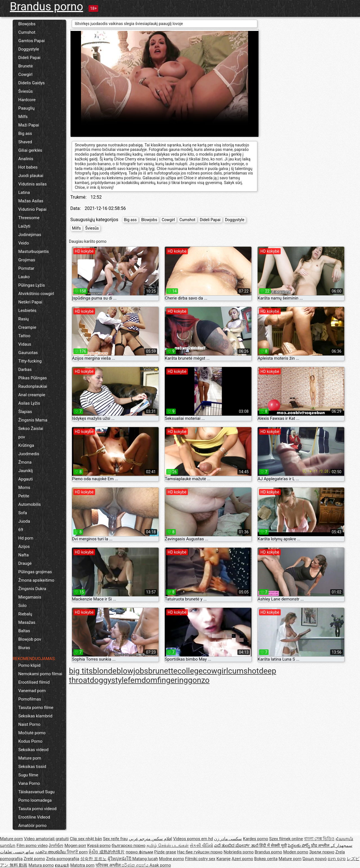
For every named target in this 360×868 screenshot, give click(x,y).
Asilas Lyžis (29, 403)
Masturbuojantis (34, 251)
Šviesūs (26, 91)
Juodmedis (29, 454)
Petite (24, 496)
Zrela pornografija (63, 859)
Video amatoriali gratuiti (46, 839)
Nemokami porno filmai (40, 674)
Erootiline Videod (34, 817)
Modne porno (171, 859)
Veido (24, 243)
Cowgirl (25, 74)
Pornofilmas (30, 699)
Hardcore (27, 100)
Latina (24, 192)
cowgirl (216, 671)
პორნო (56, 846)
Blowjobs (27, 24)
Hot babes (28, 167)
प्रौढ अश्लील (321, 846)
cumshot (244, 671)
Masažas (27, 622)
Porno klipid (29, 665)
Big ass (25, 133)
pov (22, 437)
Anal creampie (32, 395)
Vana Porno (29, 783)
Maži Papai (29, 125)
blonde (105, 671)
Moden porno (296, 852)
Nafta (23, 555)
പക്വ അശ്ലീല (51, 852)
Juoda (24, 521)
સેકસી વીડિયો (202, 846)
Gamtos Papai (31, 41)
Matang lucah (145, 859)
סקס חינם (337, 859)
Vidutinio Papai (32, 209)
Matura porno (41, 865)
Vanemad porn (32, 691)
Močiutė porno (32, 733)
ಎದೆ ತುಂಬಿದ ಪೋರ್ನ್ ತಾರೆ (237, 846)
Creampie (27, 327)
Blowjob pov (30, 639)
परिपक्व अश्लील (109, 865)
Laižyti (24, 226)
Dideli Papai (29, 58)
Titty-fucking (30, 361)
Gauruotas (28, 353)
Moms (24, 488)
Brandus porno (46, 7)
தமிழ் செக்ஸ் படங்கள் (168, 846)
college (190, 671)
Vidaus (25, 344)
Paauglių (26, 108)
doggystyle (109, 680)
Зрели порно (322, 852)
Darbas (25, 370)
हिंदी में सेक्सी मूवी (273, 846)
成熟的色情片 (112, 852)
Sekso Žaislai (31, 429)
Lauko (24, 277)
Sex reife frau (115, 839)
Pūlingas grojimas (35, 572)
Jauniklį (26, 471)
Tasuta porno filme (36, 708)
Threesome (29, 218)
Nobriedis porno (239, 852)
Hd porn (26, 538)
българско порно (129, 846)
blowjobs (132, 671)
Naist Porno (29, 724)
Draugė (25, 563)
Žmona (25, 462)
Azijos (24, 547)
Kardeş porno (256, 839)
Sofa (23, 513)
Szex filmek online (286, 839)
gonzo (199, 680)
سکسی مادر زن (228, 839)
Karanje (223, 859)
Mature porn (30, 758)
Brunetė (26, 66)
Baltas (24, 631)
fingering (173, 680)
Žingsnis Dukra (32, 589)
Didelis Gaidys (31, 83)
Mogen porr (75, 846)
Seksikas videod (33, 750)
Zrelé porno (34, 859)
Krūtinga (26, 445)
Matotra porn (83, 865)
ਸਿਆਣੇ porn (77, 852)
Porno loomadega (35, 800)
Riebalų (25, 614)
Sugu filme (28, 775)
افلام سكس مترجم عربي (150, 839)
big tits (81, 671)
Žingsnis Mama (33, 420)
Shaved (25, 142)
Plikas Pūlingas (33, 378)
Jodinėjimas (30, 235)
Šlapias (25, 412)
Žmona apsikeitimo (36, 580)
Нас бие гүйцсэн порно (200, 852)
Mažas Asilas (31, 201)
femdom (142, 680)
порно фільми (139, 852)
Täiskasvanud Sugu (36, 792)
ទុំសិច (94, 852)
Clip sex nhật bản (86, 839)
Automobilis (30, 504)
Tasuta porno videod (37, 809)
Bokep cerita (266, 859)
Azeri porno (243, 859)
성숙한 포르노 (93, 859)
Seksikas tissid (32, 767)
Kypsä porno (99, 846)
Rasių (23, 319)
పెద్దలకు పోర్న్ (299, 846)
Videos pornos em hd (193, 839)
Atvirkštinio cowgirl (36, 294)
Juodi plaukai (31, 176)
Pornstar (26, 268)
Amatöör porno (32, 826)
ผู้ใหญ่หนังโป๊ (120, 859)
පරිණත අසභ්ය (135, 865)
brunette (163, 671)
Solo (22, 606)
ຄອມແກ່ (62, 865)
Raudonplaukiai (33, 386)
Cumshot (27, 32)
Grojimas (27, 260)
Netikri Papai (30, 302)
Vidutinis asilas (32, 184)
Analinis (26, 159)
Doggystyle (29, 49)
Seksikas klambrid (35, 716)
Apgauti (26, 479)
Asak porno (160, 865)
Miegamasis (30, 597)
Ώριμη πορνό (315, 859)
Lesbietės (27, 311)
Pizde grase (165, 852)
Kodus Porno (30, 741)
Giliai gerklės (30, 150)
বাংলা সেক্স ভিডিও (319, 839)
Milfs (23, 117)
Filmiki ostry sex (200, 859)
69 (21, 530)
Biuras (24, 648)
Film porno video (32, 846)
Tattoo (24, 336)
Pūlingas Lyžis (31, 285)
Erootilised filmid (34, 682)
